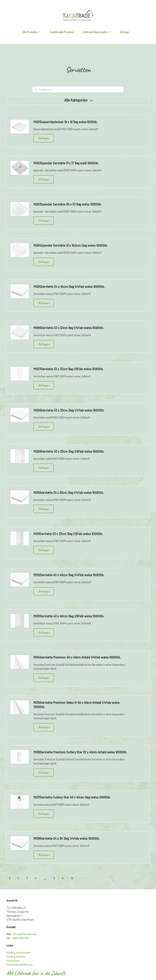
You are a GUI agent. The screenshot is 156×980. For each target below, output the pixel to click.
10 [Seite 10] (72, 878)
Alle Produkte (32, 32)
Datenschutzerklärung (19, 964)
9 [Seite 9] (63, 878)
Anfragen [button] (44, 138)
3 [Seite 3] (27, 878)
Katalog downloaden (18, 952)
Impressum (13, 960)
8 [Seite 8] (54, 878)
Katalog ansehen (16, 956)
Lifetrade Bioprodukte (97, 32)
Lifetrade (78, 15)
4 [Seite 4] (36, 878)
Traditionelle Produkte (62, 32)
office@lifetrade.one (25, 934)
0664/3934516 (20, 938)
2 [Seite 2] (18, 878)
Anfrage (124, 32)
